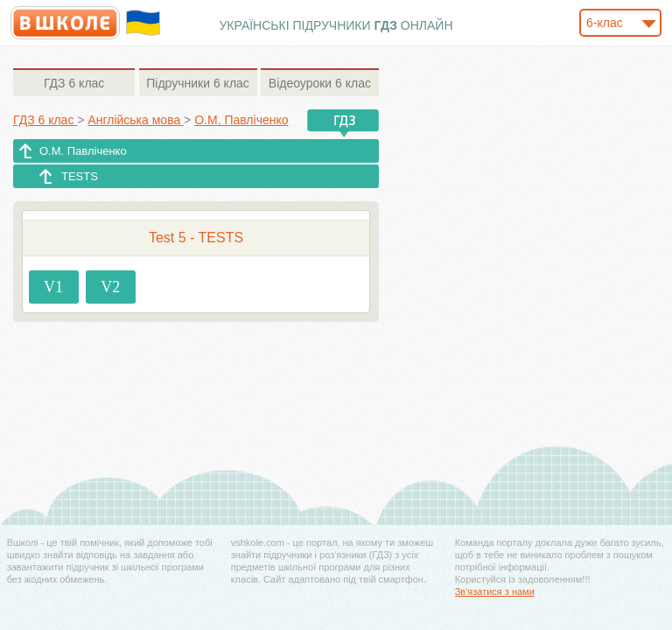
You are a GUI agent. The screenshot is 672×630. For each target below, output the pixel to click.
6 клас (74, 83)
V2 (110, 287)
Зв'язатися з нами (495, 591)
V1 (53, 287)
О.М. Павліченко (83, 151)
